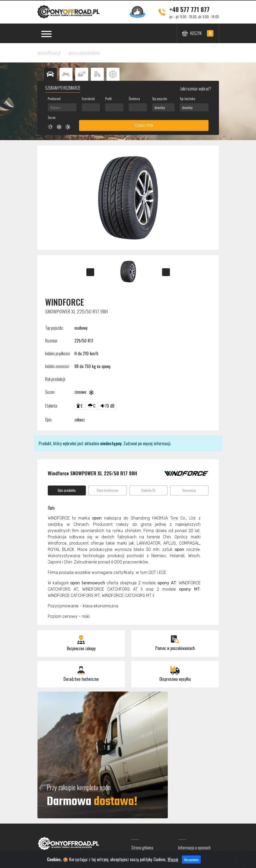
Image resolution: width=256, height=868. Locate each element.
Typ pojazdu (160, 98)
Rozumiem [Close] (191, 861)
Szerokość (88, 98)
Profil (108, 98)
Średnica (134, 98)
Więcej (173, 861)
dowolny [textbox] (160, 107)
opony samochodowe (84, 53)
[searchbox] (62, 107)
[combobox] (62, 107)
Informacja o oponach (194, 848)
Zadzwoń (130, 443)
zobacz (80, 420)
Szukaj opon (144, 125)
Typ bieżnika (187, 98)
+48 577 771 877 (189, 9)
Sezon (52, 117)
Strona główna (142, 848)
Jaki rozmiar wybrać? (195, 89)
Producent (54, 98)
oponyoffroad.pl (49, 53)
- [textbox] (85, 107)
